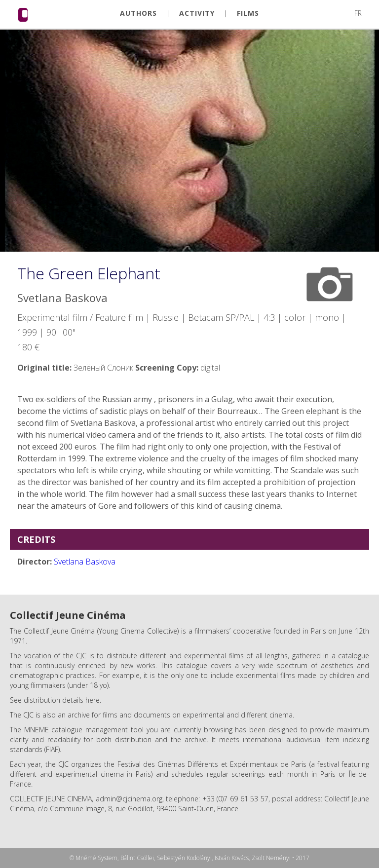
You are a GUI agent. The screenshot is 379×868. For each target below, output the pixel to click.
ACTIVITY (197, 13)
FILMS (248, 13)
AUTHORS (138, 13)
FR (358, 13)
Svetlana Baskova (85, 562)
